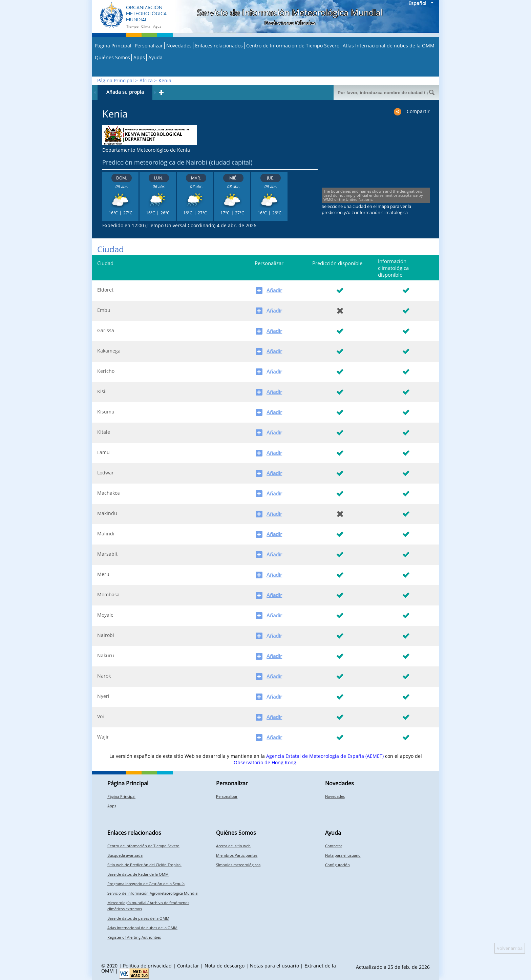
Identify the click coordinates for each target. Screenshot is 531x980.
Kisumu (106, 412)
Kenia (165, 80)
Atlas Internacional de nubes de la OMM (389, 46)
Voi (101, 716)
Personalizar (149, 46)
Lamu (103, 452)
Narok (104, 676)
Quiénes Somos (112, 57)
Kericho (106, 371)
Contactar (334, 846)
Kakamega (109, 351)
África (146, 80)
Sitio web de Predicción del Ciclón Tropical (144, 865)
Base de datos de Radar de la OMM (138, 874)
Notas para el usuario (274, 966)
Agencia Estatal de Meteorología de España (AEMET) (325, 756)
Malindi (106, 534)
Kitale (104, 432)
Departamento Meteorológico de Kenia (146, 150)
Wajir (103, 737)
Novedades (179, 46)
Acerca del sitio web (233, 846)
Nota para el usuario (343, 855)
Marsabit (107, 554)
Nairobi (197, 162)
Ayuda (155, 57)
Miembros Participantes (237, 855)
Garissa (106, 330)
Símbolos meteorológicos (238, 865)
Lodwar (105, 473)
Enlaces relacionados (219, 46)
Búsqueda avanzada (125, 855)
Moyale (105, 615)
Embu (104, 310)
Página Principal (113, 46)
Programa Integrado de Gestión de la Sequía (146, 884)
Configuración (337, 865)
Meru (103, 574)
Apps (139, 57)
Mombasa (108, 594)
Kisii (102, 391)
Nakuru (106, 655)
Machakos (109, 493)
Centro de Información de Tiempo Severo (293, 46)
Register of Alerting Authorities (134, 937)
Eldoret (105, 290)
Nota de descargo (225, 966)
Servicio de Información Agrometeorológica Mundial (153, 893)
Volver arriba (510, 948)
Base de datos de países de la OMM (138, 918)
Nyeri (103, 696)
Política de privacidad (147, 966)
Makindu (107, 513)
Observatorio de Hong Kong (265, 762)
